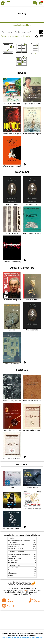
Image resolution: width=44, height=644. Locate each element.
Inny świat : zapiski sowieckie (16, 568)
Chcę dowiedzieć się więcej (11, 637)
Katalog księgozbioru (22, 25)
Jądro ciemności (13, 543)
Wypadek (11, 572)
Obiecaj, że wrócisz (13, 560)
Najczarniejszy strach (14, 547)
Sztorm (10, 570)
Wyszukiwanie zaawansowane (12, 36)
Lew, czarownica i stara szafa (16, 545)
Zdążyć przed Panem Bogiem (16, 549)
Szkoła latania (12, 556)
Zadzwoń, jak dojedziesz (15, 558)
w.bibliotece (21, 590)
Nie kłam (11, 576)
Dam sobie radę (12, 562)
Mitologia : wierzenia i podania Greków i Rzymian (21, 541)
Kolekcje (27, 36)
